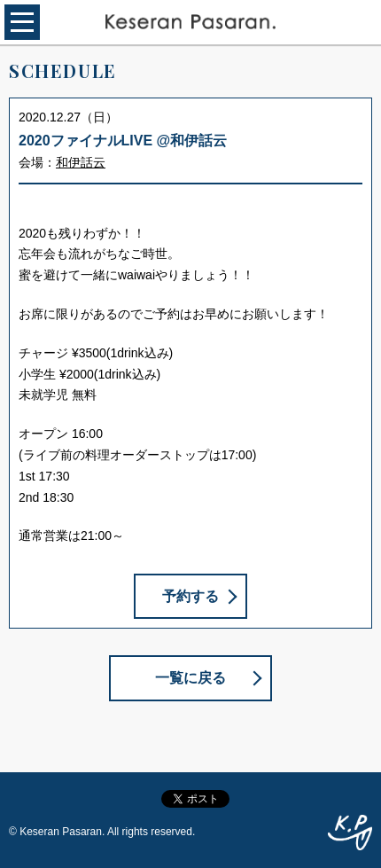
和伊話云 (81, 162)
